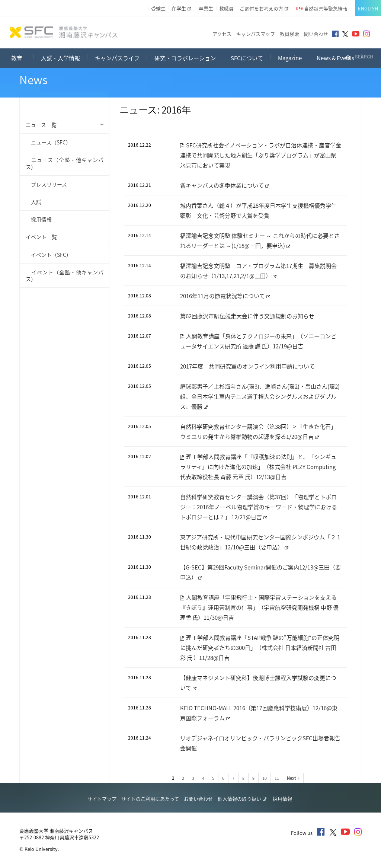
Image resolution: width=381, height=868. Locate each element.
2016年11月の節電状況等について (225, 296)
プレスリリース (46, 184)
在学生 (181, 8)
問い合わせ (316, 34)
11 (277, 778)
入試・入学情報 (60, 58)
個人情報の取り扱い (242, 799)
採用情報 (39, 219)
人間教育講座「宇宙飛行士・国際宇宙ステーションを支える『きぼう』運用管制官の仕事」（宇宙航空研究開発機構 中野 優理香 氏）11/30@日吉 (259, 607)
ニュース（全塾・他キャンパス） (65, 163)
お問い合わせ (198, 799)
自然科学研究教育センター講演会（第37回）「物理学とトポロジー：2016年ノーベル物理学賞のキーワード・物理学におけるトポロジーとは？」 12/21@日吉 (259, 507)
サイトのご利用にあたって (150, 799)
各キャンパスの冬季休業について (225, 185)
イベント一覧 (41, 237)
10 (265, 778)
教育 (22, 57)
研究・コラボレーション (185, 58)
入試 (33, 202)
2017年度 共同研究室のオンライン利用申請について (247, 366)
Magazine (290, 58)
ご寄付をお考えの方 (264, 8)
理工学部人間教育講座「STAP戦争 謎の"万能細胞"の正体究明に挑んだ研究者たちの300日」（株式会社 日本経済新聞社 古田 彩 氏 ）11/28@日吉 (260, 648)
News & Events (335, 58)
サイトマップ (102, 799)
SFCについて (247, 58)
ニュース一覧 (41, 125)
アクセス (222, 34)
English (368, 8)
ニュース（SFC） (48, 142)
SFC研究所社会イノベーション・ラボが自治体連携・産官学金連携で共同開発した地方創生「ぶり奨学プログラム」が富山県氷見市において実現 (261, 155)
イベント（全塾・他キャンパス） (65, 275)
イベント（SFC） (49, 255)
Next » (293, 778)
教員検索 (289, 34)
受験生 (158, 8)
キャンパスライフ (117, 58)
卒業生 (206, 8)
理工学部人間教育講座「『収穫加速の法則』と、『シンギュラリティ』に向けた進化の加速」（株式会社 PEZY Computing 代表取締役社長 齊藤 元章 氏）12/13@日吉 (258, 467)
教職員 (226, 8)
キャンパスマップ (256, 34)
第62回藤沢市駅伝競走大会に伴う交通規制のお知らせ (247, 316)
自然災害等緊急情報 (326, 8)
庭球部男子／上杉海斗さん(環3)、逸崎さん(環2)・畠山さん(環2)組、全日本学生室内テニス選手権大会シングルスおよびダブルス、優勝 (260, 396)
